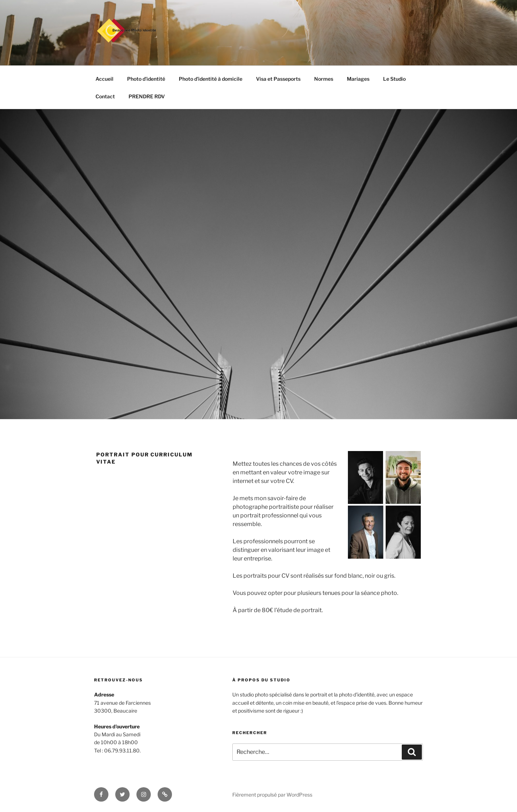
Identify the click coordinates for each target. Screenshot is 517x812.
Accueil (104, 79)
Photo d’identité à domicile (211, 79)
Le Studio (394, 79)
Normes (324, 79)
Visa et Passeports (278, 79)
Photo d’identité (146, 79)
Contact (105, 96)
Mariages (358, 79)
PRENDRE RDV (147, 96)
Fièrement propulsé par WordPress (272, 795)
